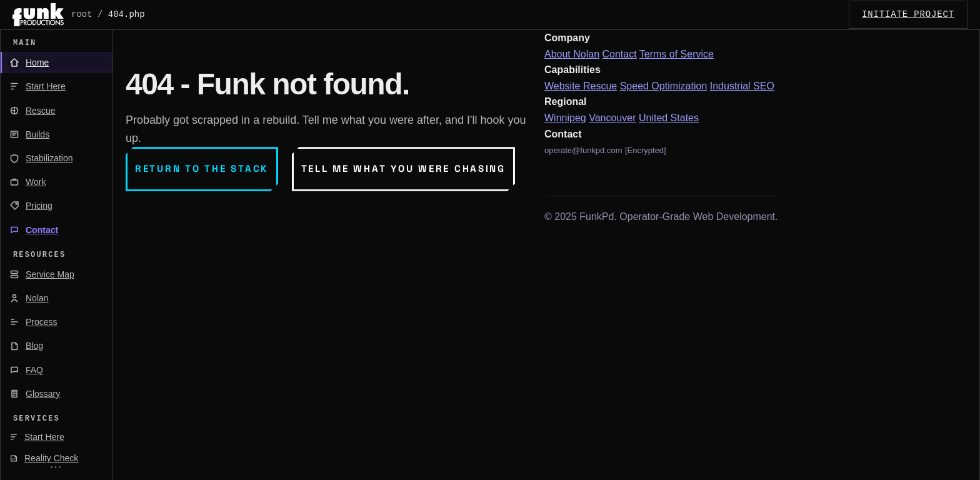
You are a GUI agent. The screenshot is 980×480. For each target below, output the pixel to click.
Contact (620, 54)
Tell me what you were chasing (403, 168)
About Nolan (572, 54)
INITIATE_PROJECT (908, 14)
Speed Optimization (664, 86)
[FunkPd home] (38, 15)
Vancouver (612, 118)
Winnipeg (565, 118)
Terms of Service (677, 54)
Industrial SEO (742, 86)
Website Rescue (581, 86)
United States (669, 118)
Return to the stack (202, 168)
